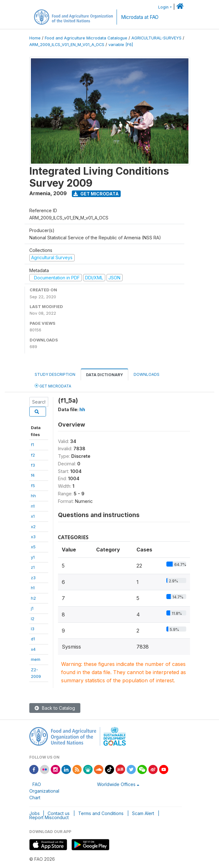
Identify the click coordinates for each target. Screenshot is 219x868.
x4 (33, 649)
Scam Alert (143, 813)
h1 (33, 588)
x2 (33, 527)
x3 (33, 537)
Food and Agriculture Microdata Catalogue (86, 38)
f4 (33, 475)
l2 (33, 619)
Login (163, 7)
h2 (33, 598)
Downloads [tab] (147, 374)
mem (36, 659)
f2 (33, 455)
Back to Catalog (55, 708)
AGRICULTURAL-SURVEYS (156, 38)
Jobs (35, 813)
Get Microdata (96, 194)
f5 (33, 486)
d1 (33, 639)
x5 (33, 547)
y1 (33, 557)
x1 (33, 516)
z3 (33, 578)
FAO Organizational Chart (44, 791)
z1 (33, 567)
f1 (32, 445)
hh (33, 496)
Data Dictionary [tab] (104, 375)
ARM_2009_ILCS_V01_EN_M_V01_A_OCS (67, 45)
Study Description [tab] (55, 374)
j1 (32, 608)
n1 (33, 506)
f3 (33, 465)
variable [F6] (121, 45)
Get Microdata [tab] (53, 386)
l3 (33, 629)
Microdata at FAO (140, 17)
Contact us (59, 813)
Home (35, 38)
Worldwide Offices (116, 784)
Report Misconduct (49, 817)
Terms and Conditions (101, 813)
